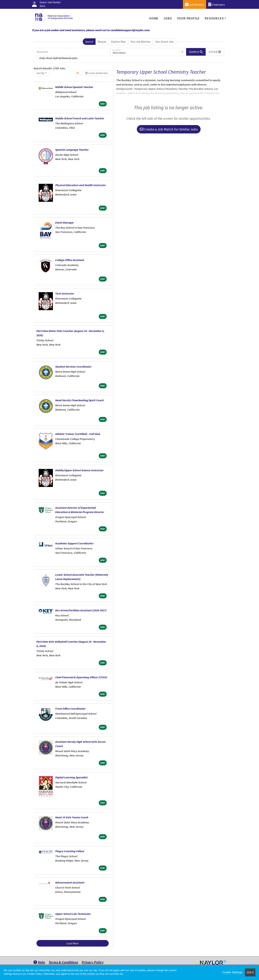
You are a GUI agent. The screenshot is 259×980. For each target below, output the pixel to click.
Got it (250, 972)
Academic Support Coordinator (74, 543)
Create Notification (97, 73)
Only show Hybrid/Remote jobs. (59, 58)
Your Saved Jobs (165, 42)
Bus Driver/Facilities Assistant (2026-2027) (81, 610)
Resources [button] (214, 18)
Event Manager (65, 222)
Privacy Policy (93, 962)
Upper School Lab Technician (73, 914)
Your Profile (188, 18)
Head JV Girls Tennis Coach (72, 817)
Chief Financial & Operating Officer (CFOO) (81, 677)
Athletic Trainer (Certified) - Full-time (78, 434)
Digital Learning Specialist (71, 777)
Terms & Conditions (63, 962)
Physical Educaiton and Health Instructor (81, 185)
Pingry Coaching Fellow (70, 851)
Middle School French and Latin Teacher (80, 118)
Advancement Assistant (70, 882)
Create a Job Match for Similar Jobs (169, 129)
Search (89, 42)
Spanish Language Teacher (72, 150)
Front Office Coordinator (70, 709)
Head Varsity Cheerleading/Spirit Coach (79, 400)
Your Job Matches (141, 42)
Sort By (40, 73)
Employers (217, 4)
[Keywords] (73, 52)
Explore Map (118, 42)
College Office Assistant (70, 260)
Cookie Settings (232, 972)
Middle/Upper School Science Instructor (79, 470)
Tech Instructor (65, 293)
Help (39, 962)
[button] (215, 52)
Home (154, 18)
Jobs (168, 18)
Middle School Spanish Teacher (74, 87)
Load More (72, 943)
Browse (102, 42)
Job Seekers (195, 4)
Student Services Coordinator (73, 367)
